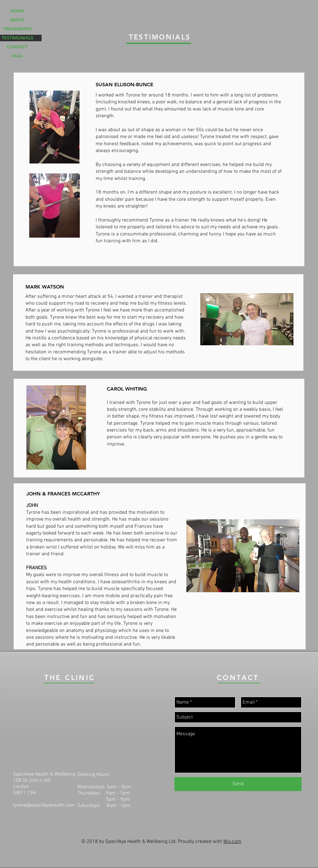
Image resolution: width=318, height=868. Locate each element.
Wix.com (232, 842)
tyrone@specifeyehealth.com (44, 805)
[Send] (238, 784)
